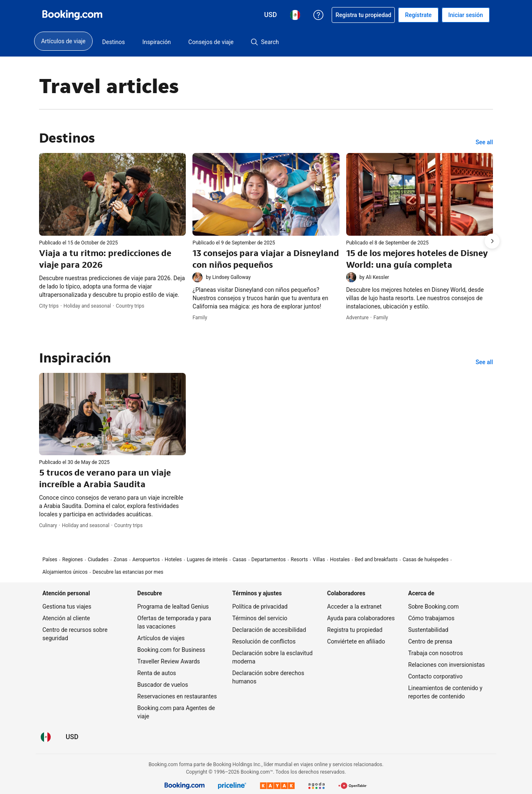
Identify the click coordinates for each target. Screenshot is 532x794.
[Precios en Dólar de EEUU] (72, 737)
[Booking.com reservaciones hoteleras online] (72, 15)
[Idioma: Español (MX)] (46, 737)
